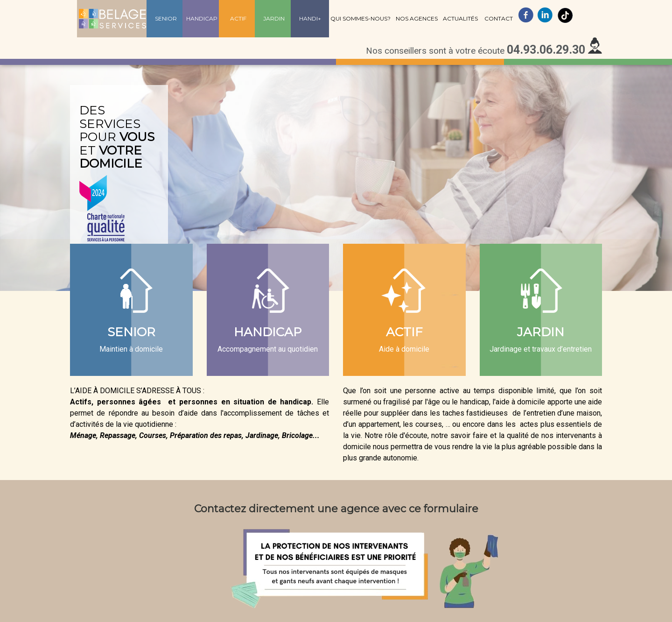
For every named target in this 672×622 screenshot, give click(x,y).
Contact (499, 18)
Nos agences (417, 18)
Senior (166, 18)
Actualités (460, 18)
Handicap (202, 18)
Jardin (274, 18)
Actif (238, 18)
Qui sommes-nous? (360, 18)
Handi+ (310, 18)
